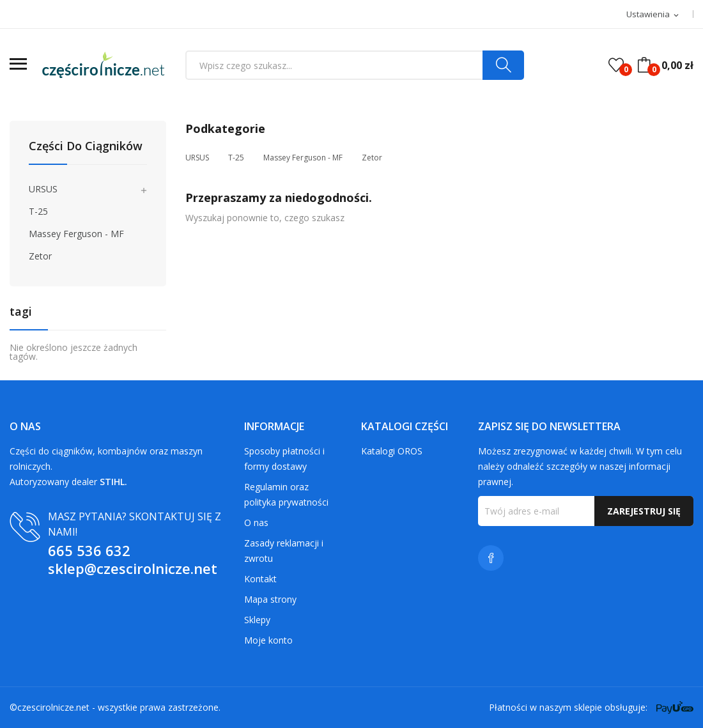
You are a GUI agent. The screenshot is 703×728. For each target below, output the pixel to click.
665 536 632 (89, 550)
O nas (256, 523)
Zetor (40, 256)
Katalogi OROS (392, 451)
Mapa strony (270, 599)
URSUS (43, 189)
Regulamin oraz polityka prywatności (286, 494)
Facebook (491, 558)
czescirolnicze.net (53, 707)
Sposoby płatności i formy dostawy (284, 459)
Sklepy (257, 620)
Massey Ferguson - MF (76, 234)
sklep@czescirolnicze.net (133, 568)
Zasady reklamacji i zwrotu (284, 551)
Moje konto (268, 640)
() (616, 65)
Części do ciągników (86, 147)
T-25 (38, 211)
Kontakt (260, 579)
